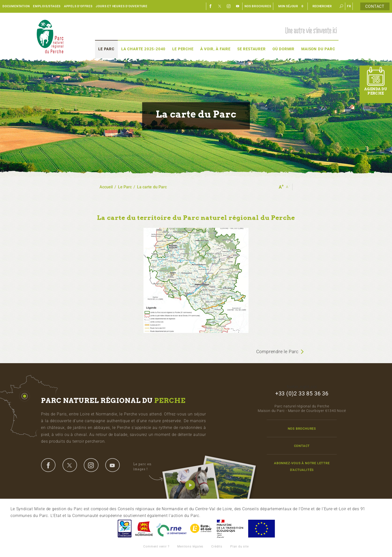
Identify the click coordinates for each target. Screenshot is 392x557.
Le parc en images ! (148, 467)
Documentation (16, 6)
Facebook (211, 6)
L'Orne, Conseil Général (171, 529)
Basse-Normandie (144, 529)
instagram (91, 465)
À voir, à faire (215, 49)
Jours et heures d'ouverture (122, 6)
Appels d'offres (78, 6)
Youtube (238, 6)
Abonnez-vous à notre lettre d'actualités (302, 466)
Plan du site (239, 546)
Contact (375, 6)
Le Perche (183, 49)
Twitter (220, 6)
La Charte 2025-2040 (143, 49)
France (230, 529)
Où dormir (283, 49)
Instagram (229, 6)
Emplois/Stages (47, 6)
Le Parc (106, 49)
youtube (112, 465)
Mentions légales (190, 546)
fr (349, 6)
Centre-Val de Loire (124, 529)
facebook (48, 465)
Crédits (217, 546)
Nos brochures (258, 6)
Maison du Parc (318, 49)
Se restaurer (251, 49)
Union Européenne (261, 529)
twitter (70, 465)
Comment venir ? (156, 546)
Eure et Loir (201, 529)
